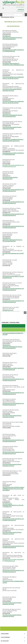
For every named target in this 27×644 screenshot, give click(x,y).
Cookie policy (5, 322)
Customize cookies (14, 322)
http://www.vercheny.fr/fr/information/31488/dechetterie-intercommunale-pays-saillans (13, 489)
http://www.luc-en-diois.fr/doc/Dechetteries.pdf (10, 311)
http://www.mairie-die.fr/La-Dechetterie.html (10, 178)
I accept (14, 326)
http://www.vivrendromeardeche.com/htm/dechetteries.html (13, 190)
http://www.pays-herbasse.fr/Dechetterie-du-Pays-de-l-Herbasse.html (13, 505)
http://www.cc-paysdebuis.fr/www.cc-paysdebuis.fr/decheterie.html (13, 140)
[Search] (13, 15)
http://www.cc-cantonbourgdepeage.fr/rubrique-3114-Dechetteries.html (12, 38)
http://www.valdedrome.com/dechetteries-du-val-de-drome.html (13, 78)
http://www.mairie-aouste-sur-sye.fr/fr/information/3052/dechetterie (13, 64)
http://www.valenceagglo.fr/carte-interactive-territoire (12, 90)
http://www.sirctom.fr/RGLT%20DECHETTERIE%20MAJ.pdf (13, 51)
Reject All (13, 330)
